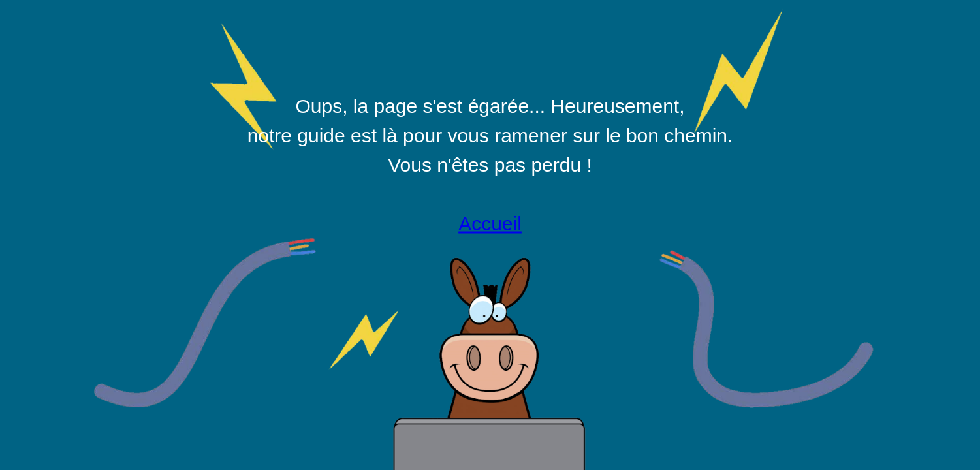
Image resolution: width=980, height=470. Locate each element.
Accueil (490, 224)
